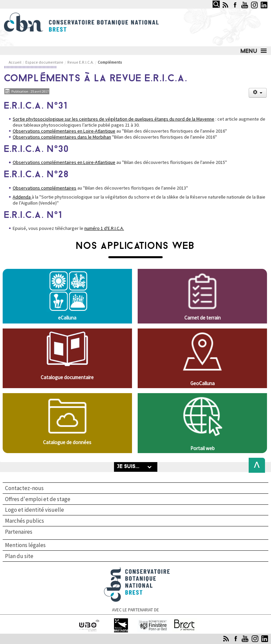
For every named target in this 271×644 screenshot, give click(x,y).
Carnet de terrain (202, 318)
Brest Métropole (185, 621)
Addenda (22, 197)
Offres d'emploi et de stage (38, 499)
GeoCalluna (202, 383)
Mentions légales (25, 545)
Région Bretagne (121, 621)
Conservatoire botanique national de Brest (137, 570)
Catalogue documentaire (67, 377)
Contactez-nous (24, 488)
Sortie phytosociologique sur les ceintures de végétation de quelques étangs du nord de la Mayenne (113, 119)
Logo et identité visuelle (34, 510)
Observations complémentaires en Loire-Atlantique (64, 131)
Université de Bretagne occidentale (89, 624)
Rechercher (211, 0)
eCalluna (67, 318)
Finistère (153, 621)
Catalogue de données (67, 442)
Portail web (202, 448)
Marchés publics (24, 521)
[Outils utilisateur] (258, 93)
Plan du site (19, 556)
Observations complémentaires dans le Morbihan (62, 137)
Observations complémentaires (44, 188)
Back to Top (255, 465)
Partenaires (19, 532)
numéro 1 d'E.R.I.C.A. (104, 228)
